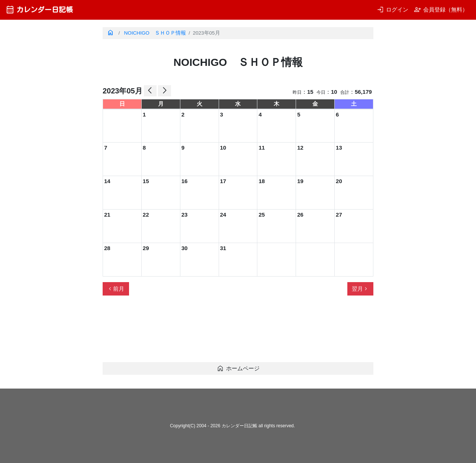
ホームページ (238, 368)
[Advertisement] (238, 332)
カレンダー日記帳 (39, 9)
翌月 (360, 289)
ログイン (393, 9)
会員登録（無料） (441, 9)
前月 (116, 289)
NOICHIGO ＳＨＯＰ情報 (155, 33)
